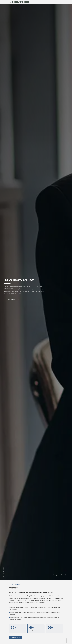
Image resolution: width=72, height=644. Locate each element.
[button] (61, 575)
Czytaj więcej (13, 299)
